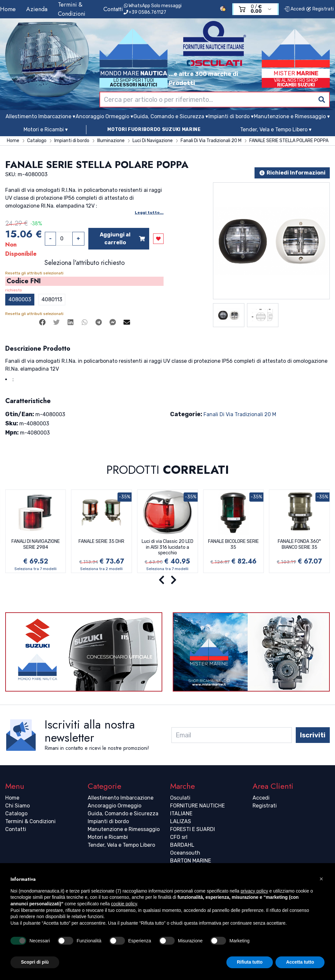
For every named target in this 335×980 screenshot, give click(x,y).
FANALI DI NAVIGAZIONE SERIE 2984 (36, 544)
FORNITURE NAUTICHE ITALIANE (197, 810)
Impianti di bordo (108, 821)
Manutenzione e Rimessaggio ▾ (292, 116)
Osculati (180, 798)
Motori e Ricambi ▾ (46, 129)
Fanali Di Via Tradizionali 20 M (240, 414)
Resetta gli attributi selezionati (34, 273)
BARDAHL (182, 845)
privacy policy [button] (254, 891)
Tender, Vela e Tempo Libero (121, 845)
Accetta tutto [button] (300, 962)
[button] (321, 879)
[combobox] (215, 100)
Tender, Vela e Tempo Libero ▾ (276, 129)
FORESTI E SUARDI (193, 829)
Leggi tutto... (149, 213)
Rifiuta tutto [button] (250, 962)
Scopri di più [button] (35, 962)
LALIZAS (181, 821)
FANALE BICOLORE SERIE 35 (233, 544)
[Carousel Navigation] (167, 580)
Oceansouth (185, 853)
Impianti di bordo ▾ (231, 116)
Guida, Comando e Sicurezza (123, 814)
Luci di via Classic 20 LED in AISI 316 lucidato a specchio (167, 547)
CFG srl (179, 837)
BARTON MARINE (191, 861)
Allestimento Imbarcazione (121, 798)
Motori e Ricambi (108, 837)
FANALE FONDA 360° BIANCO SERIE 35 (299, 544)
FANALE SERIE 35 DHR (101, 541)
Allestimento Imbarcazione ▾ (40, 116)
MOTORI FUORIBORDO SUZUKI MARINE (154, 129)
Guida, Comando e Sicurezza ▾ (171, 116)
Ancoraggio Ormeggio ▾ (104, 116)
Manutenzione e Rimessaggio (124, 829)
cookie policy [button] (124, 904)
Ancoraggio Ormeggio (115, 806)
